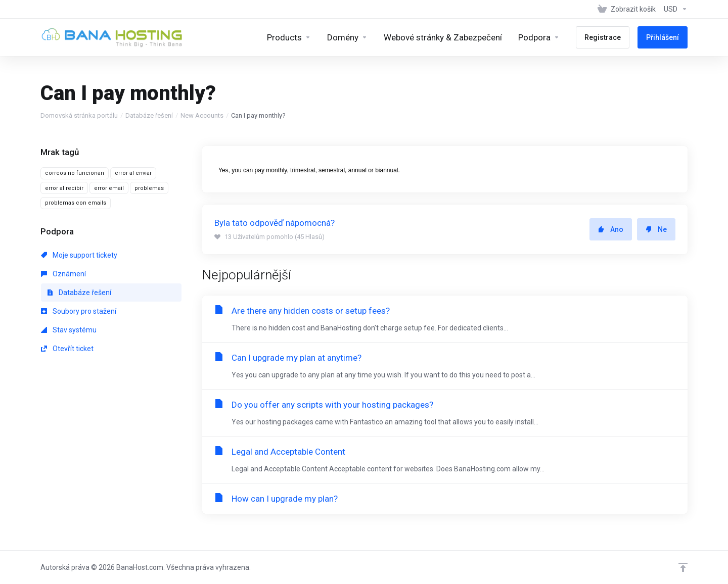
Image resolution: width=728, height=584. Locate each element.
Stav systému (69, 330)
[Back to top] (683, 567)
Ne (656, 229)
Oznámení (63, 274)
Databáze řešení (149, 115)
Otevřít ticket (67, 349)
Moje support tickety (79, 255)
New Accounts (202, 115)
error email (109, 188)
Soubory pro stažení (79, 311)
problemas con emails (76, 203)
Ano (611, 229)
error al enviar (133, 173)
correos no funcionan (75, 173)
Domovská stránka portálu (79, 115)
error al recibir (64, 188)
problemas (149, 188)
